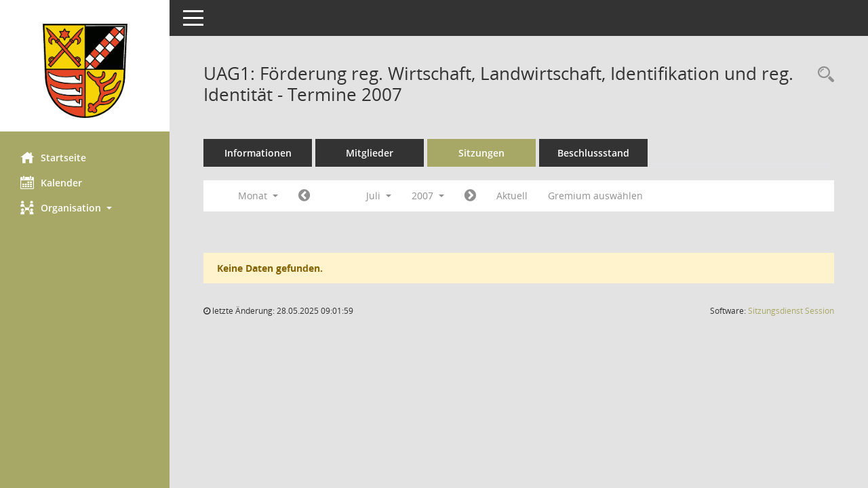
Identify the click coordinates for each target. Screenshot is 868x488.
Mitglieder (370, 153)
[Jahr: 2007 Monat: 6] (304, 196)
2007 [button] (428, 196)
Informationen (258, 153)
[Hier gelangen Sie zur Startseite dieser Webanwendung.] (85, 71)
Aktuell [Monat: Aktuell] (512, 196)
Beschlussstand (593, 153)
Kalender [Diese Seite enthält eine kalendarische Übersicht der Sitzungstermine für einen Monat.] (51, 182)
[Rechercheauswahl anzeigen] (823, 75)
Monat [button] (258, 196)
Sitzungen (481, 153)
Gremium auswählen (595, 196)
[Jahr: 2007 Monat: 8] (470, 196)
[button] (85, 208)
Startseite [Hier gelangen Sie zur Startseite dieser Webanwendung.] (53, 157)
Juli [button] (379, 196)
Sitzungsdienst (791, 311)
